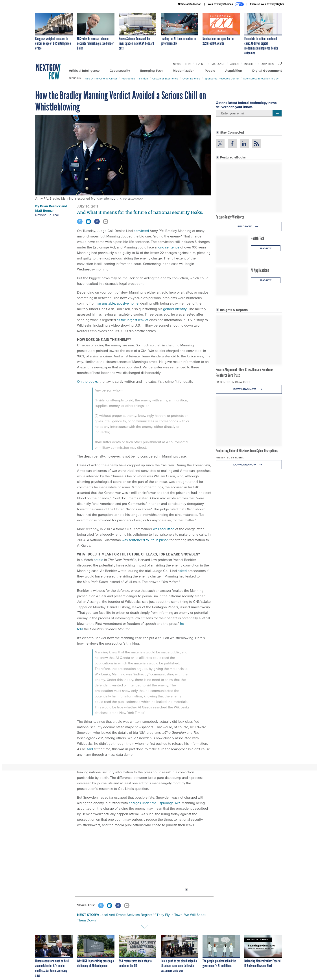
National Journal (47, 215)
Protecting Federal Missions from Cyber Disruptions (247, 451)
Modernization (184, 71)
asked (182, 571)
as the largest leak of (133, 320)
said (90, 749)
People (210, 71)
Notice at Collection (190, 4)
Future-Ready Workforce (230, 217)
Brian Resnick (50, 206)
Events (201, 64)
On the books (87, 381)
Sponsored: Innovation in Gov (261, 78)
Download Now (249, 389)
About (235, 64)
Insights (250, 64)
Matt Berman (45, 211)
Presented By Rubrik (230, 457)
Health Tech (258, 238)
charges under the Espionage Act (154, 803)
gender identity (175, 309)
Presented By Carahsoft (233, 382)
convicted (141, 231)
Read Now (249, 227)
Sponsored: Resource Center (222, 78)
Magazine (218, 64)
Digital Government (267, 71)
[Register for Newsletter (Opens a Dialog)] (277, 113)
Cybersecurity (120, 71)
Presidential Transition (135, 78)
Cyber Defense (191, 78)
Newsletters (182, 64)
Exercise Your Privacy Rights (267, 4)
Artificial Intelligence (84, 71)
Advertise (268, 64)
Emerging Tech (151, 71)
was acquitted (164, 529)
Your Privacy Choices (226, 4)
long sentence (168, 247)
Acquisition (234, 71)
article (99, 560)
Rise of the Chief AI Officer (101, 78)
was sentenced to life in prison (145, 540)
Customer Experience (165, 78)
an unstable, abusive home (118, 303)
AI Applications (260, 270)
